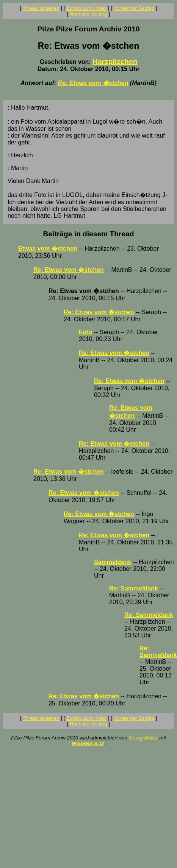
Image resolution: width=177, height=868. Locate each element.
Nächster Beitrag (88, 14)
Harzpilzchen (115, 61)
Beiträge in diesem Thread (89, 234)
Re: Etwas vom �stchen (93, 83)
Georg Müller (143, 738)
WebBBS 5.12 (88, 743)
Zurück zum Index (86, 8)
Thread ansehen (41, 8)
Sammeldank (113, 562)
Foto (85, 332)
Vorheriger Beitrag (134, 8)
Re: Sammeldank (134, 588)
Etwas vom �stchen (48, 249)
